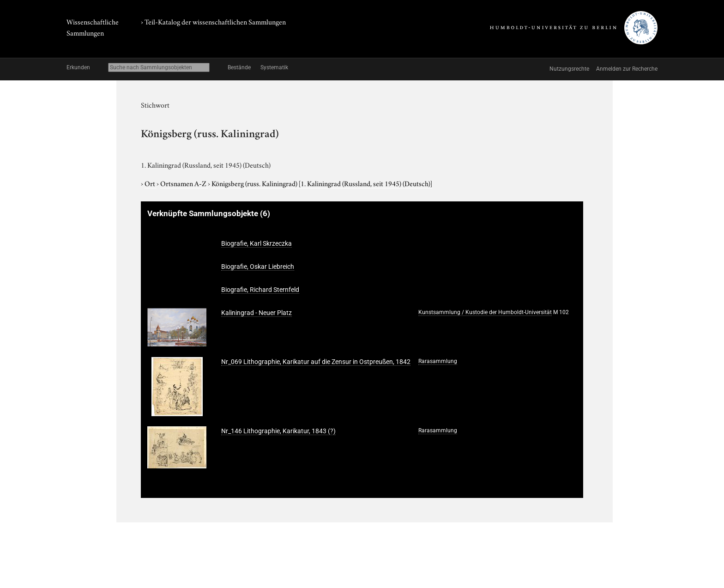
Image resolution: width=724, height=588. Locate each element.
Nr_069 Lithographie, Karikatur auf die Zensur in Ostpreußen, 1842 (316, 362)
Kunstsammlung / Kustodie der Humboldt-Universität (485, 312)
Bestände (239, 67)
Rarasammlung (438, 361)
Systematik (274, 67)
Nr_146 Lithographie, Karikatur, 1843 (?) (278, 431)
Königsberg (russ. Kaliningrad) (322, 183)
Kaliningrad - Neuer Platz (256, 313)
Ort (151, 183)
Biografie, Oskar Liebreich (258, 267)
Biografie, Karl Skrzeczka (256, 243)
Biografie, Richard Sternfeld (260, 290)
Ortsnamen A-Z (184, 183)
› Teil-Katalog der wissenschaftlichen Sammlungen (213, 21)
